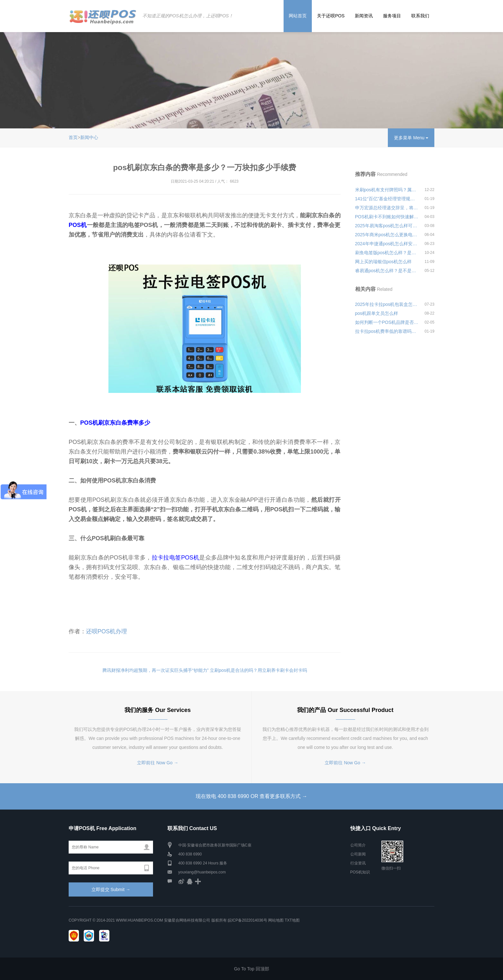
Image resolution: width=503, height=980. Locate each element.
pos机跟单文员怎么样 (377, 313)
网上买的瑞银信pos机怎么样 (384, 262)
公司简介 (358, 845)
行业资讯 (358, 863)
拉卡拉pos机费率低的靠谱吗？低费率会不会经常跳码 (387, 331)
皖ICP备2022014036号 (248, 920)
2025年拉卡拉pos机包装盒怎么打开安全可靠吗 (387, 304)
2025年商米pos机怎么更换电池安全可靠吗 (387, 235)
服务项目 (392, 16)
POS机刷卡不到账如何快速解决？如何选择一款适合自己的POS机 (387, 217)
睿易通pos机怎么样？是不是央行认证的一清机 (387, 271)
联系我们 (420, 16)
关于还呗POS (331, 16)
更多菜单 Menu (411, 138)
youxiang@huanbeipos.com (202, 872)
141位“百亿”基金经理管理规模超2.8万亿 (387, 199)
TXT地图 (292, 920)
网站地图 (276, 920)
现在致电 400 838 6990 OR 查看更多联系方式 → (251, 796)
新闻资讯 (364, 16)
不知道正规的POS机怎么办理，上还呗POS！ (188, 16)
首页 (73, 137)
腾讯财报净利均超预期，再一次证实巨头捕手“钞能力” (155, 670)
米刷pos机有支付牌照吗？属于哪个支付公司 (387, 190)
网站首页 (298, 16)
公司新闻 (358, 854)
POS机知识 (360, 872)
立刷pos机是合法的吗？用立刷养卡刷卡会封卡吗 (258, 670)
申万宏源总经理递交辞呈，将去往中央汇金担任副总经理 (387, 208)
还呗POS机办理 (107, 631)
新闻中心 (89, 137)
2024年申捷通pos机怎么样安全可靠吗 (387, 244)
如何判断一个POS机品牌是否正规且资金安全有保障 (387, 322)
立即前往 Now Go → (158, 763)
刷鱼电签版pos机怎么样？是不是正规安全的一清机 (387, 253)
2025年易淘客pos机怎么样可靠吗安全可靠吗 (387, 226)
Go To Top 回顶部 (251, 969)
